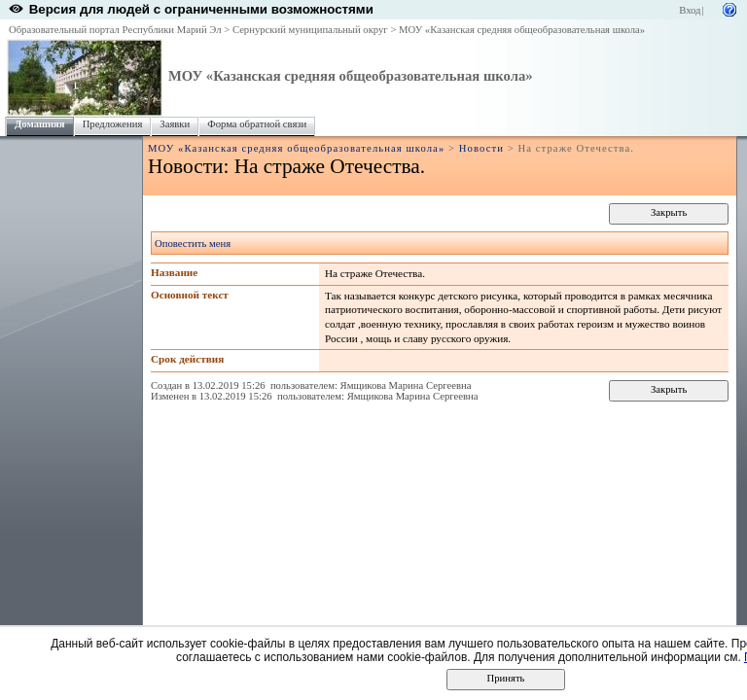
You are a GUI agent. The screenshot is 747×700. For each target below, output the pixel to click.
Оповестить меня (193, 244)
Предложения (113, 124)
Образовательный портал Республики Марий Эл (115, 30)
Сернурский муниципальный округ (310, 30)
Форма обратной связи (257, 124)
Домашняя (40, 124)
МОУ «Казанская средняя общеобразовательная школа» (522, 30)
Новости (481, 148)
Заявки (175, 124)
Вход (690, 10)
